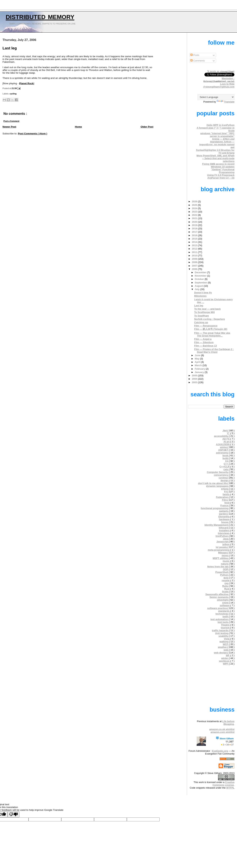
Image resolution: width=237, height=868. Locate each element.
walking (224, 642)
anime (224, 447)
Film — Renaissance (206, 326)
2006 (195, 269)
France (225, 505)
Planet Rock (26, 83)
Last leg (10, 48)
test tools (223, 622)
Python (225, 575)
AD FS (226, 439)
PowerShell (222, 572)
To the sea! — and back (207, 309)
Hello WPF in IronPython (221, 125)
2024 (195, 208)
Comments (198, 61)
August (199, 286)
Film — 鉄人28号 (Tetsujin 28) (211, 329)
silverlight (223, 600)
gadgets (224, 511)
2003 (195, 382)
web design (221, 653)
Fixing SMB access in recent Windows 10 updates (218, 165)
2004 (195, 379)
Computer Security (218, 472)
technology (222, 614)
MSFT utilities (221, 558)
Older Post (147, 127)
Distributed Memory (40, 16)
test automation (220, 619)
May (197, 359)
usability (224, 636)
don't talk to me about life (213, 483)
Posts (195, 55)
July (197, 289)
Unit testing (222, 633)
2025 (195, 205)
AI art (227, 442)
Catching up (201, 322)
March (199, 365)
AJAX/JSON (223, 444)
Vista (227, 639)
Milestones (200, 296)
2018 (195, 229)
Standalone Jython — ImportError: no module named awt (217, 144)
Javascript (223, 542)
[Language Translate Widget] (216, 97)
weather (223, 647)
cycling (13, 94)
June (198, 355)
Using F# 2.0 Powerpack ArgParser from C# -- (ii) (221, 176)
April (198, 362)
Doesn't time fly (203, 293)
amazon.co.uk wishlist (222, 729)
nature (225, 564)
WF (228, 655)
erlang (225, 489)
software (225, 605)
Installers (225, 530)
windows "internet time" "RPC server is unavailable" (217, 135)
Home (79, 127)
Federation (223, 497)
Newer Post (9, 127)
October (200, 279)
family (227, 494)
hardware (225, 519)
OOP (226, 569)
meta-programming (219, 550)
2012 (195, 249)
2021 (195, 218)
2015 (195, 239)
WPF (226, 664)
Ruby (226, 586)
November (201, 276)
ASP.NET (223, 450)
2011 (195, 252)
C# (227, 461)
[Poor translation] (14, 814)
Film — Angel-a (203, 339)
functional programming (215, 508)
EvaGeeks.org (220, 751)
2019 (195, 225)
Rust (227, 589)
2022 (195, 215)
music (227, 561)
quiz (226, 578)
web (226, 650)
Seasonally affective (217, 594)
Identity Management (217, 525)
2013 (195, 245)
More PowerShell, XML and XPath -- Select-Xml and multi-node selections (216, 158)
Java (226, 539)
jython (226, 544)
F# (226, 492)
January (200, 372)
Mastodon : (219, 80)
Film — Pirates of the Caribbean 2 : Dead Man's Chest (214, 351)
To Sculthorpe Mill (205, 312)
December (201, 272)
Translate (226, 102)
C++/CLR (225, 467)
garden (223, 514)
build (226, 458)
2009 (195, 259)
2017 (195, 232)
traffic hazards (220, 630)
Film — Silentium (204, 342)
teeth (226, 617)
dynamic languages (217, 486)
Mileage (223, 553)
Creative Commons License (223, 784)
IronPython (222, 536)
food (227, 503)
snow (226, 603)
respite (226, 580)
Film (225, 500)
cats (226, 469)
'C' (228, 433)
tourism (226, 628)
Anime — (223, 139)
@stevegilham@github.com (219, 87)
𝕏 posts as (221, 71)
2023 (195, 212)
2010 (195, 256)
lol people (222, 547)
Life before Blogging (228, 723)
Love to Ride (227, 84)
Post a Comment (11, 121)
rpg (227, 583)
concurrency (221, 475)
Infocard (224, 528)
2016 (195, 235)
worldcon (225, 661)
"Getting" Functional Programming (223, 171)
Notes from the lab (218, 567)
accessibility (221, 436)
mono (225, 555)
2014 (195, 242)
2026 (195, 201)
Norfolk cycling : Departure (210, 319)
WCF (226, 644)
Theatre (226, 625)
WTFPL (230, 788)
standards (224, 611)
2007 (195, 266)
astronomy (223, 453)
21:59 (15, 88)
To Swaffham (202, 316)
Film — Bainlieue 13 (206, 346)
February (200, 369)
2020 (195, 222)
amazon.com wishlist (222, 732)
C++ (226, 464)
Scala (225, 592)
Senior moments (219, 597)
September (201, 283)
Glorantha (224, 517)
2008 (195, 262)
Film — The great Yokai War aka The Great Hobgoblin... (212, 334)
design (225, 480)
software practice (217, 608)
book (226, 455)
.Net (225, 430)
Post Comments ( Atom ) (33, 134)
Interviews (224, 533)
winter (225, 658)
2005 (195, 376)
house (225, 522)
